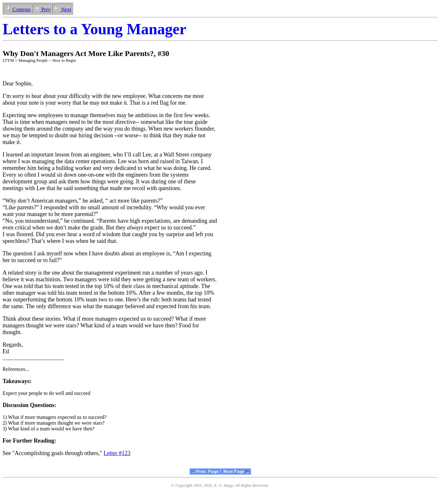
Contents (18, 9)
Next (62, 9)
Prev (42, 9)
